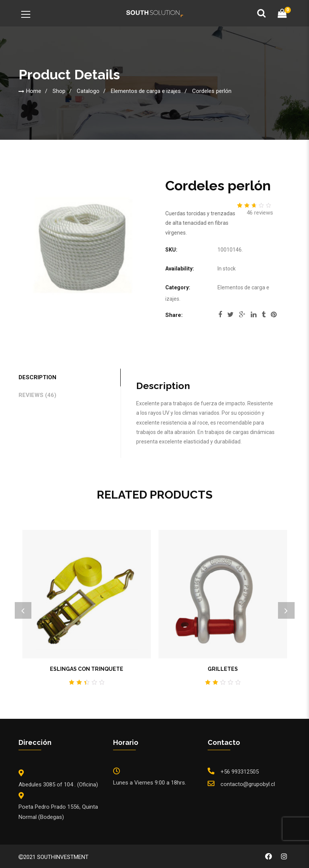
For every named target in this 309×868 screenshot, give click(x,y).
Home (34, 91)
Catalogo (88, 91)
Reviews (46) (37, 395)
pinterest (274, 315)
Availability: (180, 269)
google (242, 315)
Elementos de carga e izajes (146, 91)
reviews (260, 213)
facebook (220, 315)
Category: (178, 287)
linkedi (254, 315)
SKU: (171, 250)
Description (37, 377)
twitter (231, 315)
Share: (174, 315)
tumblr (264, 315)
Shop (59, 91)
